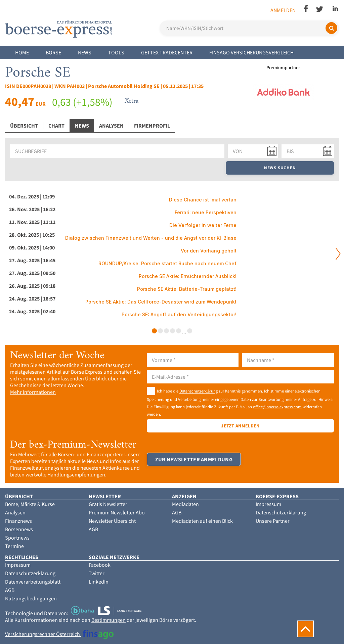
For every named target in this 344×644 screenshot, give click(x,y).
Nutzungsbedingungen (31, 598)
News (85, 52)
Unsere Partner (273, 521)
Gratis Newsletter (108, 504)
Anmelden (283, 10)
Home (22, 52)
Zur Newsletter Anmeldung (194, 459)
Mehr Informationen (33, 392)
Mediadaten (185, 504)
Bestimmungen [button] (109, 620)
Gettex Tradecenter (167, 52)
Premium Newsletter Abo (117, 512)
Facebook (100, 565)
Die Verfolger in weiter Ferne (203, 225)
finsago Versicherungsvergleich (251, 52)
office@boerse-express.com (277, 407)
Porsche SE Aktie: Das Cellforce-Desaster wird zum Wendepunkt (161, 302)
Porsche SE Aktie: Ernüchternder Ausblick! (188, 276)
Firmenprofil (152, 126)
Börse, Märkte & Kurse (30, 504)
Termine (14, 546)
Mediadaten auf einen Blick (202, 521)
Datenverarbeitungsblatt (33, 582)
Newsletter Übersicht (112, 521)
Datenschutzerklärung (199, 391)
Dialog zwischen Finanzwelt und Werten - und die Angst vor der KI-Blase (151, 238)
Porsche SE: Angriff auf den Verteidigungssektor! (179, 314)
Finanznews (18, 521)
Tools (116, 52)
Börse (53, 52)
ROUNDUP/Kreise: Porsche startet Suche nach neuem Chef (167, 263)
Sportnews (17, 538)
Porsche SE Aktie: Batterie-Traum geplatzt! (187, 289)
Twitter (97, 573)
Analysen (111, 126)
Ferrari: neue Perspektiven (206, 212)
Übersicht (24, 126)
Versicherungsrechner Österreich (59, 634)
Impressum (268, 504)
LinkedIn (99, 582)
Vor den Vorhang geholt (209, 251)
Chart (56, 126)
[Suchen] (331, 28)
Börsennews (19, 529)
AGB (93, 529)
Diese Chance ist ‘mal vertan (203, 200)
